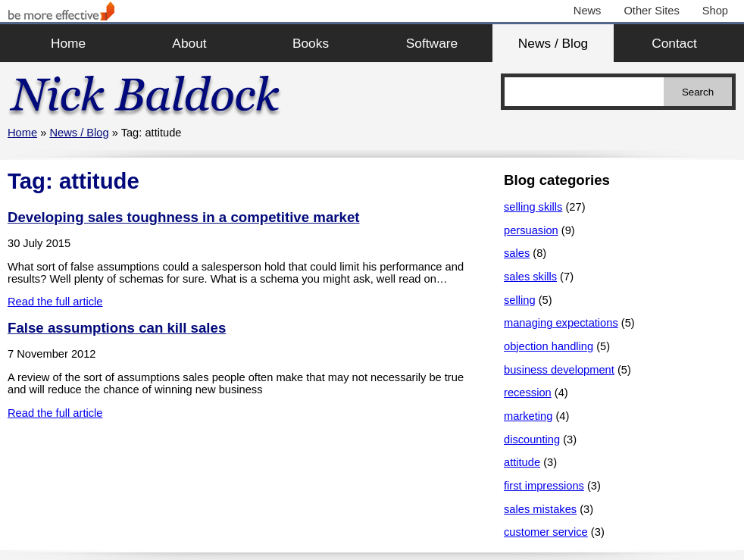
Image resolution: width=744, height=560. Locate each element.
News (588, 11)
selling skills (533, 207)
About (189, 43)
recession (528, 393)
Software (432, 43)
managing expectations (561, 323)
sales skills (530, 277)
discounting (532, 440)
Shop (715, 11)
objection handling (549, 346)
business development (559, 370)
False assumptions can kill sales (117, 328)
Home (68, 43)
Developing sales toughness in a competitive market (183, 217)
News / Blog (553, 43)
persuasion (531, 230)
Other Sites (651, 11)
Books (311, 43)
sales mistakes (540, 509)
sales (517, 253)
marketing (528, 416)
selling (520, 300)
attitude (522, 462)
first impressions (544, 486)
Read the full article (55, 302)
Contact (674, 43)
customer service (546, 532)
